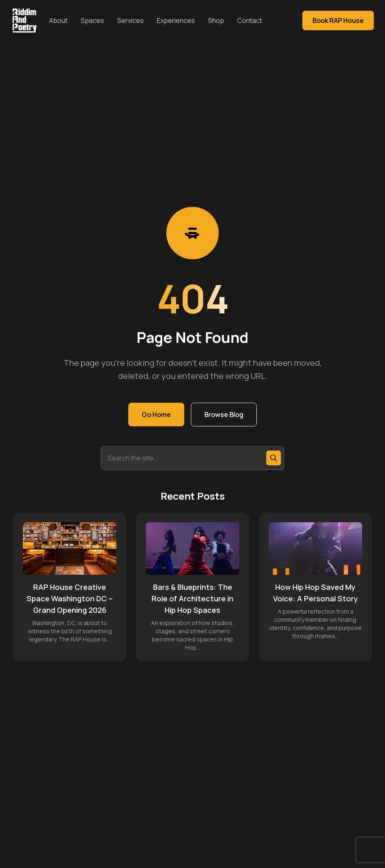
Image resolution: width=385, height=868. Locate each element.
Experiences (176, 20)
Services (130, 20)
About (58, 20)
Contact (250, 20)
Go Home (156, 415)
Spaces (92, 20)
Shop (216, 20)
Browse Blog (224, 415)
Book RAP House (338, 20)
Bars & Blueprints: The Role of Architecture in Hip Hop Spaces (192, 598)
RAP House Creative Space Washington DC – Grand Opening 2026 (70, 598)
